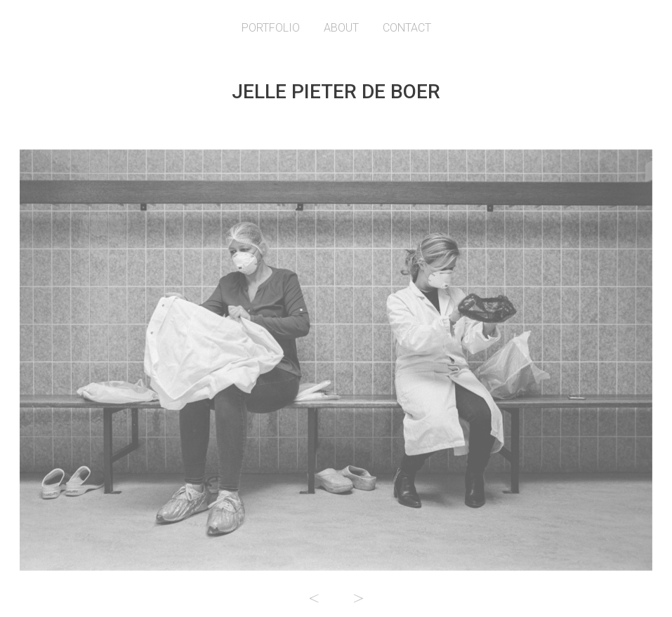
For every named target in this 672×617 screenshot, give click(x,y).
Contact (407, 28)
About (341, 28)
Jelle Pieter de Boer (336, 92)
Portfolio (271, 28)
